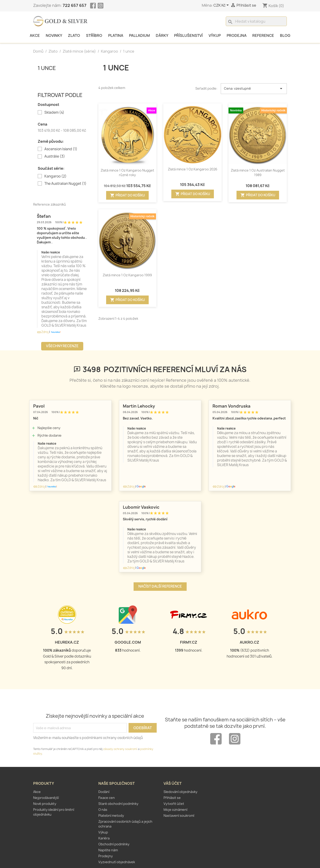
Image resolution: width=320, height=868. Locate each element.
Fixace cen (107, 798)
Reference (263, 35)
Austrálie (55, 156)
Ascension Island (61, 149)
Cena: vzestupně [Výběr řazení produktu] (254, 89)
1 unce (47, 68)
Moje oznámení (175, 810)
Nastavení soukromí (179, 816)
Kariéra (104, 838)
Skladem (54, 113)
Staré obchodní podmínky (118, 804)
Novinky (54, 35)
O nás (103, 810)
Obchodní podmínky (114, 844)
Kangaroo (55, 176)
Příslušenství (188, 35)
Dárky (162, 35)
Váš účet (173, 783)
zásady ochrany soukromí (120, 749)
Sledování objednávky (180, 792)
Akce (35, 35)
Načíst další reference (160, 586)
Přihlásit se (172, 798)
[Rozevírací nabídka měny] (222, 5)
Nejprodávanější (46, 798)
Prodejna (237, 35)
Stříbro (94, 35)
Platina (116, 35)
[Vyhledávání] (256, 21)
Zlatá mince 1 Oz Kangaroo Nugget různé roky (127, 173)
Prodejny (106, 856)
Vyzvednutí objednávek (117, 862)
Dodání (104, 792)
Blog (285, 35)
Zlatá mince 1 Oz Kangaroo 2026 (193, 169)
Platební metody (111, 816)
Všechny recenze (62, 346)
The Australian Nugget (65, 184)
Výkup (215, 35)
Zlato (74, 35)
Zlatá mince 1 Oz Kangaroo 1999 (127, 275)
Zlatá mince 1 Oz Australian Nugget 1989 (258, 173)
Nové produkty (45, 804)
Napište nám (108, 850)
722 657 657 (75, 5)
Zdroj (43, 332)
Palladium (139, 35)
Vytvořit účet (174, 804)
